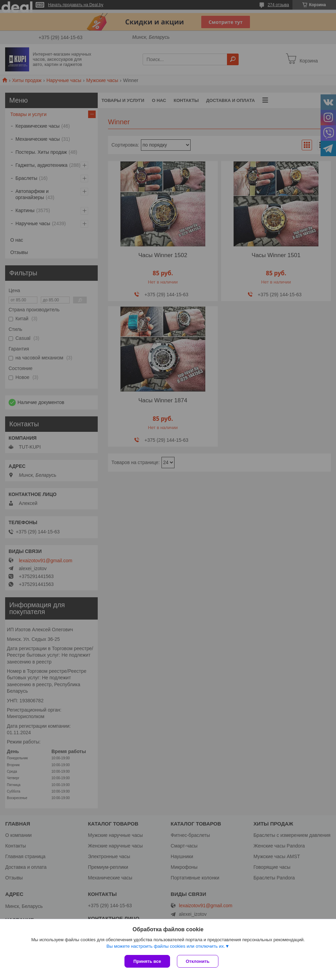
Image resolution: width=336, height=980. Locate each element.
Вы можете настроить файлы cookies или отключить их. (166, 946)
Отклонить (198, 961)
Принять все (147, 961)
